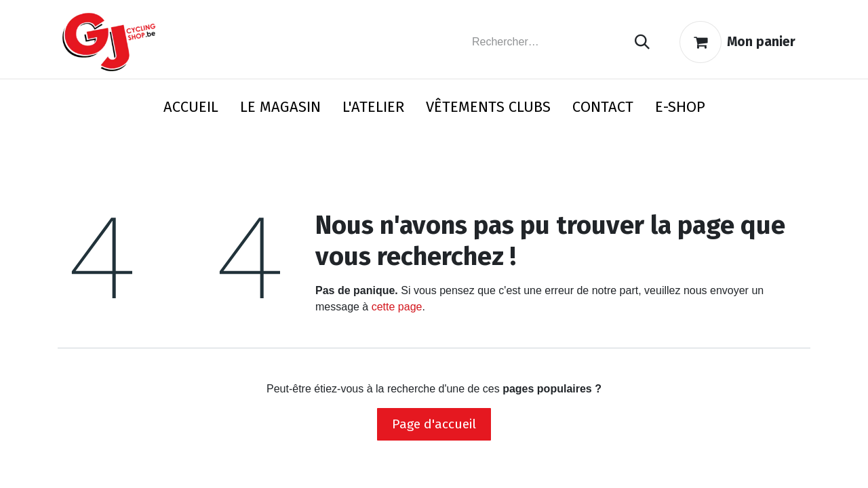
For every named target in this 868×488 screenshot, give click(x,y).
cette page (397, 307)
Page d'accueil (434, 424)
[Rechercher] (642, 42)
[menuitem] (191, 109)
